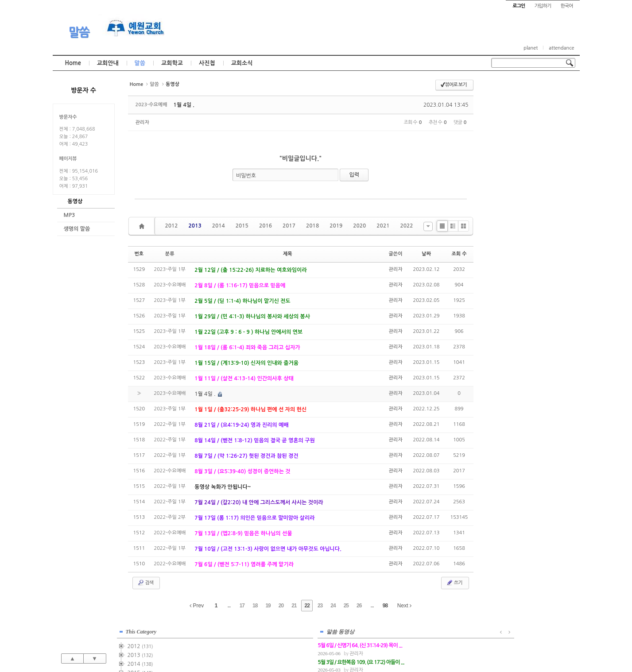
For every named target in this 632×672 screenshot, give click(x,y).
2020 (359, 226)
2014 (219, 226)
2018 (312, 226)
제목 (288, 254)
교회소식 (242, 63)
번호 (139, 254)
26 (359, 606)
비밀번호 (246, 176)
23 (320, 606)
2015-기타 (525, 174)
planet (531, 48)
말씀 (79, 32)
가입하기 (543, 6)
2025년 (515, 262)
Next (404, 606)
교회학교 (172, 63)
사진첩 (207, 63)
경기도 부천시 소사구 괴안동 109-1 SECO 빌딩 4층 (331, 646)
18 (255, 606)
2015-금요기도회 (533, 165)
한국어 (566, 6)
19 (268, 606)
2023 (512, 244)
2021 (383, 226)
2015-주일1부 (530, 138)
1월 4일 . (184, 105)
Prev (197, 606)
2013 (195, 226)
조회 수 (459, 254)
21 (294, 606)
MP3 (70, 215)
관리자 (142, 122)
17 (242, 606)
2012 (172, 226)
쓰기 (454, 583)
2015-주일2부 (530, 147)
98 (385, 606)
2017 (289, 226)
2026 (511, 271)
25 (346, 606)
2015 (242, 226)
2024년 (515, 253)
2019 (336, 226)
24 (333, 606)
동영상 (75, 201)
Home (73, 63)
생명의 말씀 (77, 229)
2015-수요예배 (531, 156)
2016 (266, 226)
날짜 (426, 254)
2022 (406, 226)
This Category (513, 88)
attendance (561, 48)
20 (281, 606)
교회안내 (108, 63)
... (229, 606)
